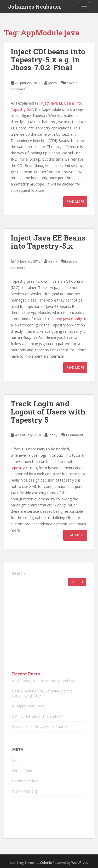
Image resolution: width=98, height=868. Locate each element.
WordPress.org (25, 791)
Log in (17, 760)
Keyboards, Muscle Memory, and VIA (43, 681)
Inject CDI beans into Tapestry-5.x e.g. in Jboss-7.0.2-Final (48, 60)
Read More (75, 202)
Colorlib (46, 863)
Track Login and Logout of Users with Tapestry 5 (48, 412)
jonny (53, 83)
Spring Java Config (67, 319)
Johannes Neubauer (34, 7)
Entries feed (22, 771)
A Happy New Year (28, 706)
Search (18, 573)
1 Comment (74, 435)
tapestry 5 (19, 468)
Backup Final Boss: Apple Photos (40, 726)
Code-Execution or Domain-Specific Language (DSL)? (42, 693)
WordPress (80, 863)
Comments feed (26, 781)
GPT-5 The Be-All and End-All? (37, 716)
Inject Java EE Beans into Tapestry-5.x (48, 242)
